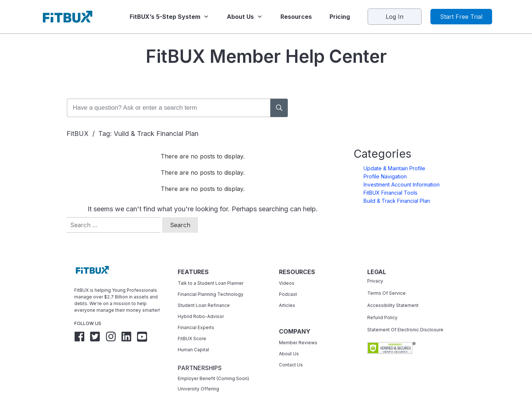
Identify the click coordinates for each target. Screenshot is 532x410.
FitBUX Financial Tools (391, 181)
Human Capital (193, 338)
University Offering (198, 377)
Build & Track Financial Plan (397, 189)
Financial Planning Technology (211, 283)
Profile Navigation (385, 165)
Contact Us (291, 353)
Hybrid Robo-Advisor (201, 305)
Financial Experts (196, 316)
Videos (287, 272)
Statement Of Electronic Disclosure (405, 318)
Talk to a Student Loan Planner (211, 272)
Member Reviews (298, 331)
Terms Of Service (386, 282)
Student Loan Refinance (204, 294)
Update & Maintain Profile (394, 157)
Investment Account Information (402, 173)
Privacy (375, 269)
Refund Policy (382, 306)
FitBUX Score (192, 327)
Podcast (288, 283)
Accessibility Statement (393, 294)
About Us (289, 342)
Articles (287, 294)
